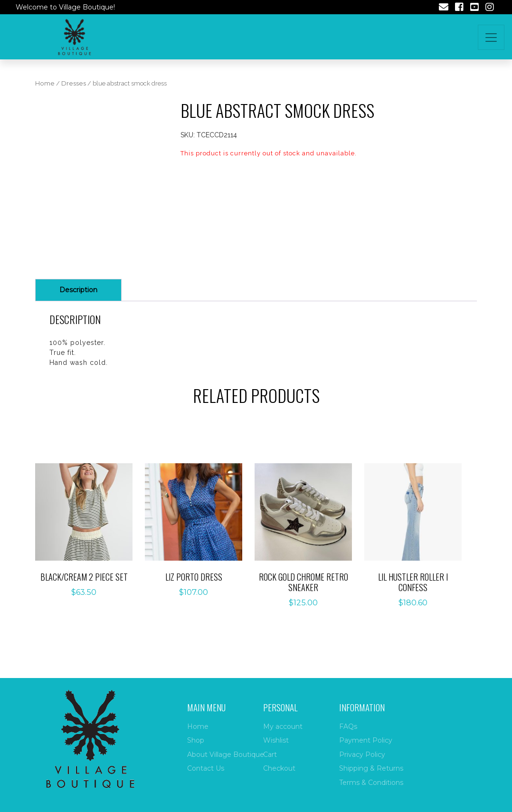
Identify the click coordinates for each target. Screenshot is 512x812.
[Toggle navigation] (491, 37)
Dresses (74, 83)
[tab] (78, 290)
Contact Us (206, 768)
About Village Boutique (226, 755)
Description (78, 290)
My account (283, 726)
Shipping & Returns (371, 768)
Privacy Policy (362, 755)
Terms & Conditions (371, 783)
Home (45, 83)
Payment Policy (366, 740)
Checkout (279, 768)
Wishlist (276, 740)
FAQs (348, 726)
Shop (196, 740)
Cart (270, 755)
